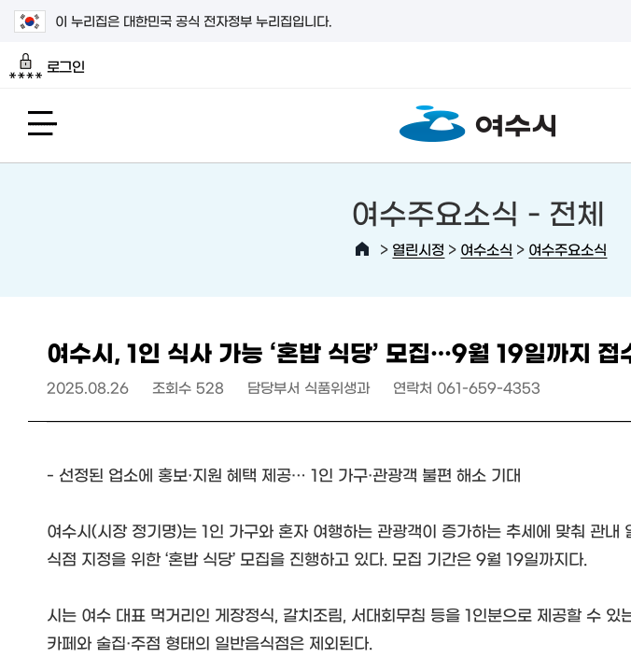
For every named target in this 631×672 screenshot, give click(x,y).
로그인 (47, 66)
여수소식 (486, 249)
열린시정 (418, 249)
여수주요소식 (568, 249)
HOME (362, 249)
